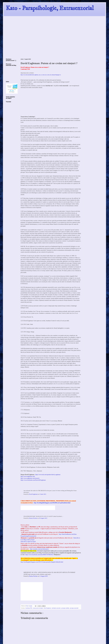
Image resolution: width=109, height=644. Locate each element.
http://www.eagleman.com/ (28, 476)
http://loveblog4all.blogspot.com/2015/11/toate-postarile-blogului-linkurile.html (42, 562)
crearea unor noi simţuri (38, 608)
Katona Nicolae (33, 518)
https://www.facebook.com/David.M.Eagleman (33, 480)
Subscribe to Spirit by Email (28, 542)
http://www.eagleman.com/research (30, 478)
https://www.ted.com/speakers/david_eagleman (48, 475)
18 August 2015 (43, 518)
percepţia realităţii (65, 608)
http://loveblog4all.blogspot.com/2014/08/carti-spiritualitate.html (52, 503)
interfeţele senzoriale (56, 608)
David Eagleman (33, 494)
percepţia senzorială (74, 608)
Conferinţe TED (29, 608)
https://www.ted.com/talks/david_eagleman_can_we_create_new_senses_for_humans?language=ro (41, 75)
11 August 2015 (43, 576)
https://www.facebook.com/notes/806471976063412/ (39, 555)
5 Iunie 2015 (43, 494)
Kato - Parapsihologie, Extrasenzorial (50, 8)
